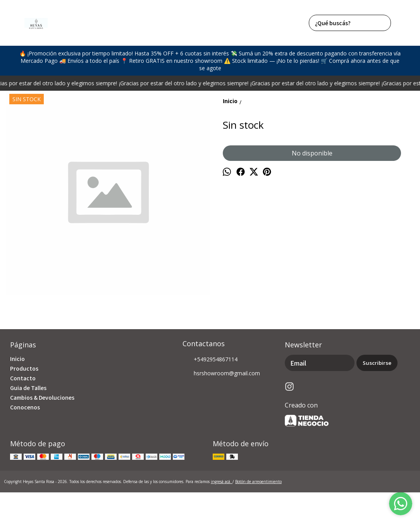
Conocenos (25, 407)
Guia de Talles (28, 388)
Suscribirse (377, 363)
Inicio (17, 359)
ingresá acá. (222, 482)
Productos (24, 368)
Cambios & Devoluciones (42, 397)
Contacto (23, 378)
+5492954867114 (210, 360)
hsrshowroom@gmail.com (221, 374)
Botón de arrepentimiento (258, 482)
